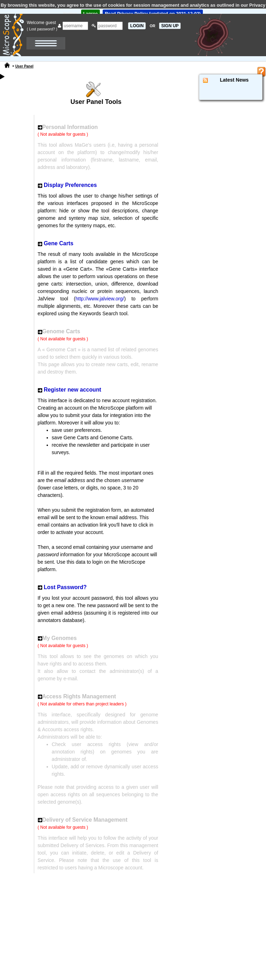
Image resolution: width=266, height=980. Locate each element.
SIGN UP (170, 26)
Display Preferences (70, 185)
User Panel (24, 66)
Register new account (72, 390)
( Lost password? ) (42, 29)
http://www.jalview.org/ (100, 299)
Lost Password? (65, 587)
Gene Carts (59, 243)
